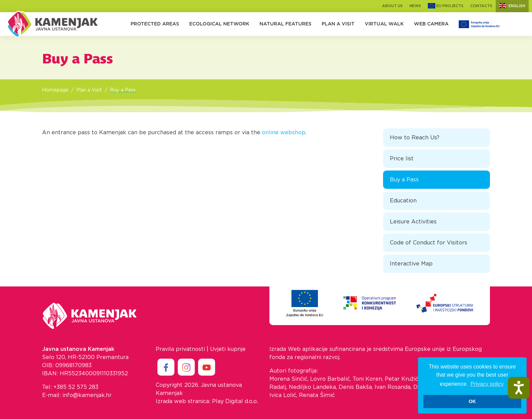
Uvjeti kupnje (228, 349)
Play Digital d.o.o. (235, 401)
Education (403, 201)
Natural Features (286, 24)
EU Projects (446, 6)
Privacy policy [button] (487, 384)
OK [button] (472, 401)
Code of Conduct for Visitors (429, 243)
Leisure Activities (413, 222)
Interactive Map (411, 264)
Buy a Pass (123, 90)
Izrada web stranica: (183, 401)
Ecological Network (219, 24)
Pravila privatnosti (180, 349)
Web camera (431, 24)
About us (392, 6)
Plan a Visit (338, 24)
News (415, 6)
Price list (402, 159)
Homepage (55, 90)
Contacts (481, 6)
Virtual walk (384, 24)
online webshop (284, 133)
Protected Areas (155, 24)
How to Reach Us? (415, 138)
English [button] (512, 6)
